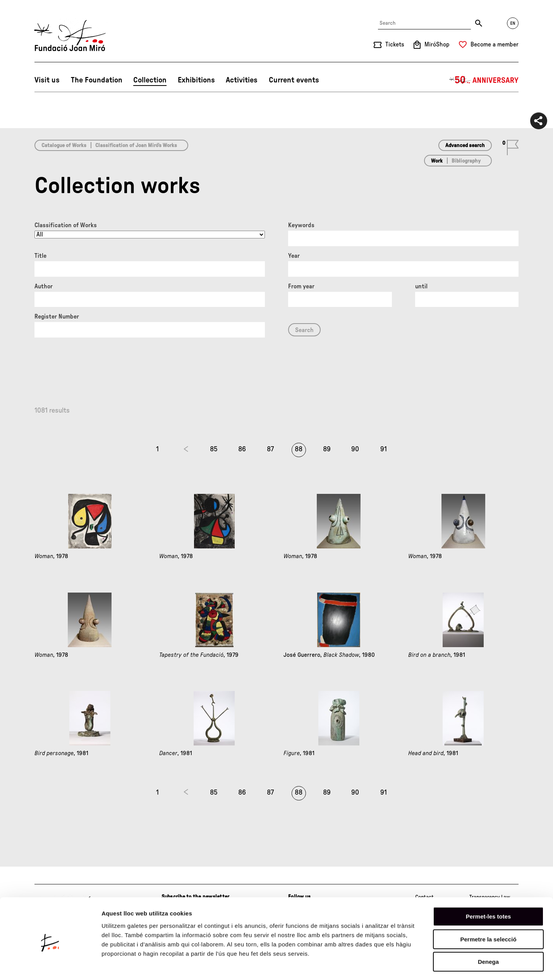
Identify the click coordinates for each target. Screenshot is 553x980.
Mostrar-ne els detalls (446, 965)
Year (294, 256)
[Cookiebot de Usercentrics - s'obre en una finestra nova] (50, 965)
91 (384, 449)
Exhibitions (196, 80)
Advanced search (465, 146)
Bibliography (466, 161)
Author (44, 286)
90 (355, 449)
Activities (242, 80)
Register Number (57, 317)
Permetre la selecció (488, 908)
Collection (150, 80)
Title (40, 256)
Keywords (301, 225)
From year (301, 286)
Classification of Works (66, 225)
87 (270, 449)
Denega (488, 931)
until (421, 286)
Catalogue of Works (64, 146)
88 (299, 449)
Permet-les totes (489, 885)
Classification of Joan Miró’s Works (136, 146)
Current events (294, 80)
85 (214, 449)
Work (437, 161)
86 (242, 449)
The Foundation (97, 80)
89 (327, 449)
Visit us (47, 80)
